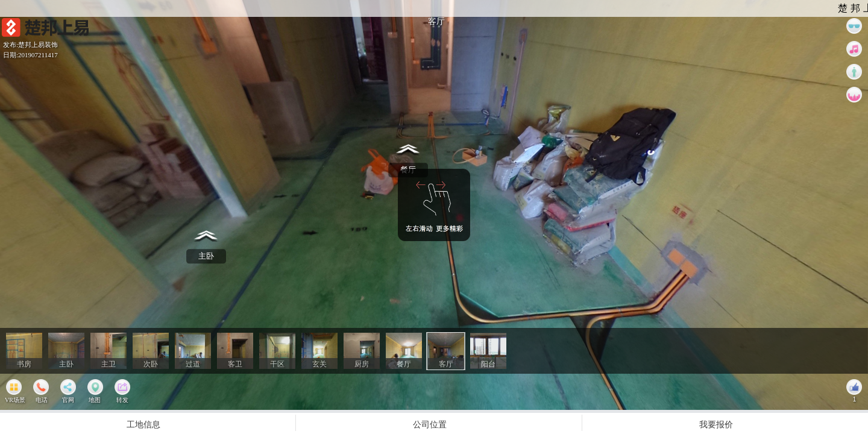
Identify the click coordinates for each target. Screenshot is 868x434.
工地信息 (143, 424)
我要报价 (716, 424)
